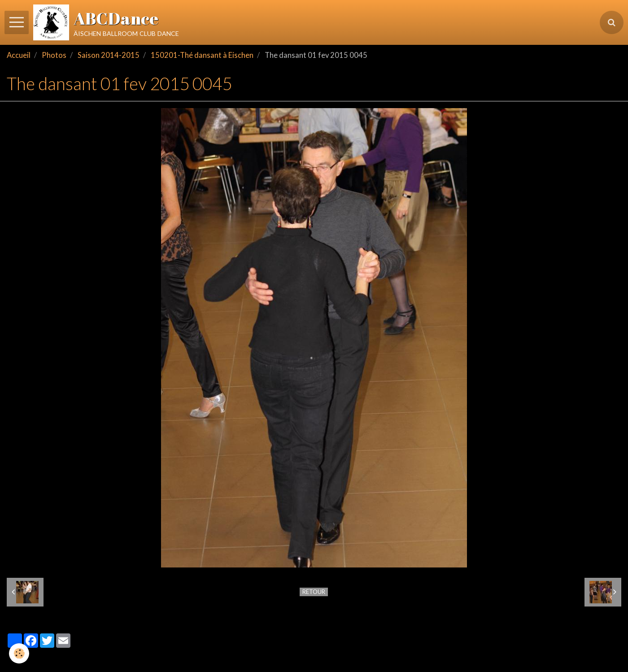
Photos (54, 55)
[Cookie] (19, 653)
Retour (314, 592)
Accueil (19, 55)
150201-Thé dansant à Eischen (202, 55)
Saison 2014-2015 (109, 55)
